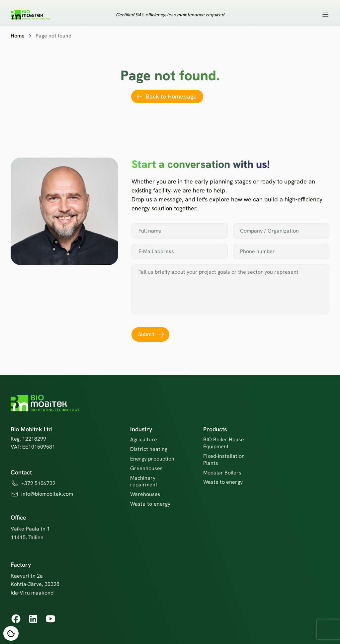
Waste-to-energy (150, 504)
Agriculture (144, 439)
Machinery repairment (144, 481)
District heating (149, 449)
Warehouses (145, 494)
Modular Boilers (222, 473)
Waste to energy (223, 482)
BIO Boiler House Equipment (224, 443)
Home (18, 36)
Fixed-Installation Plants (224, 460)
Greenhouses (146, 468)
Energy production (152, 459)
